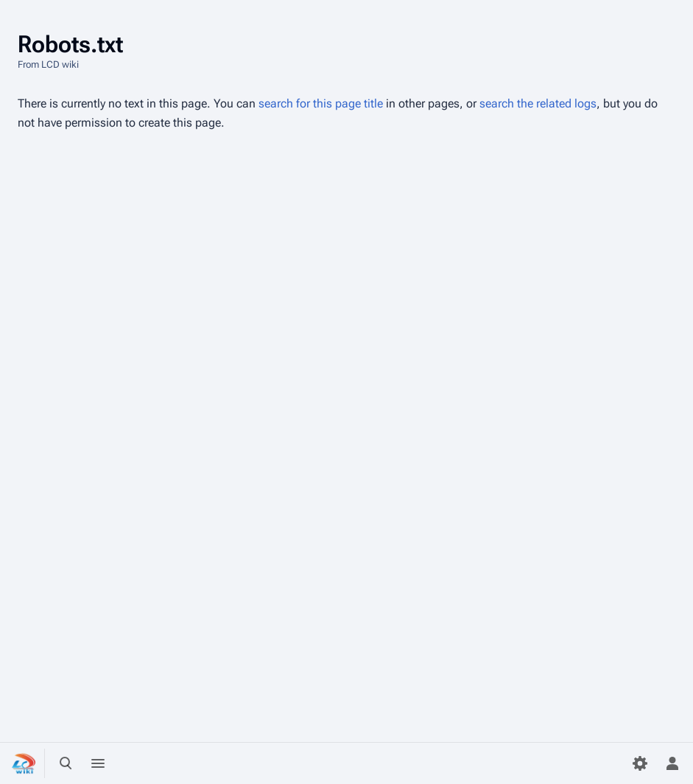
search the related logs (538, 103)
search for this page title (321, 103)
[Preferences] (640, 763)
